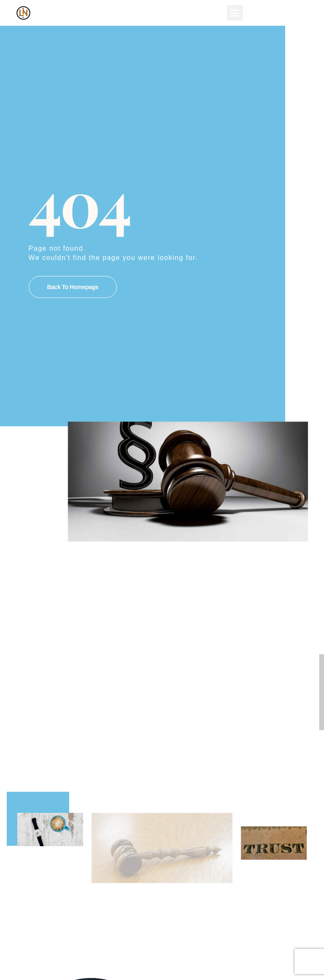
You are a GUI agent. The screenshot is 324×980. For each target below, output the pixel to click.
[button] (235, 13)
